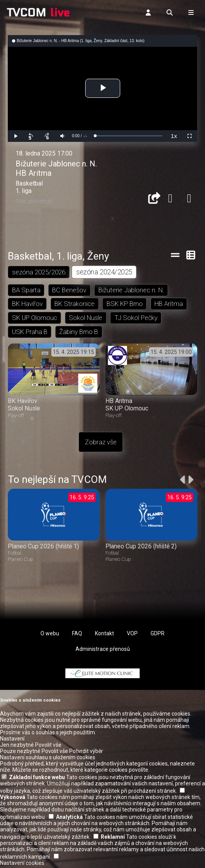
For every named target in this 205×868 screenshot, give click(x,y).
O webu (50, 635)
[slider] (129, 136)
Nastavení (12, 741)
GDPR (158, 635)
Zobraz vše (101, 444)
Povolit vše (48, 747)
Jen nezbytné (17, 747)
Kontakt (104, 635)
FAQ (77, 635)
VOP (132, 635)
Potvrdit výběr (86, 753)
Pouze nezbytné (20, 753)
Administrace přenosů (103, 651)
